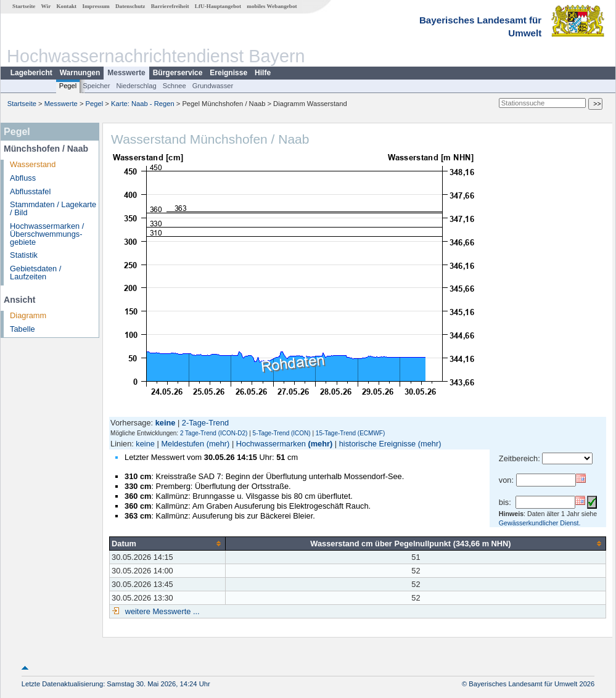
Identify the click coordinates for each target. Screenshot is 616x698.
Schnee (175, 86)
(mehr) (218, 444)
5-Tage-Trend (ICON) (282, 433)
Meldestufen (183, 444)
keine (145, 444)
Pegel (68, 86)
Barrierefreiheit (170, 6)
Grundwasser (213, 86)
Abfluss (23, 178)
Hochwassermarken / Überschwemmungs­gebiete (47, 234)
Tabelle (23, 329)
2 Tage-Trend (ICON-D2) (214, 433)
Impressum (96, 6)
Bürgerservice (178, 73)
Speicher (96, 86)
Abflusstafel (30, 191)
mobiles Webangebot (272, 6)
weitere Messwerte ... (161, 611)
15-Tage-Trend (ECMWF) (350, 433)
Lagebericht (31, 73)
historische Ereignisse (377, 444)
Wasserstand (33, 164)
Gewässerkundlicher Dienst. (540, 523)
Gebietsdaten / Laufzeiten (35, 273)
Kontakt (66, 6)
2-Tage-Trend (205, 423)
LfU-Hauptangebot (218, 6)
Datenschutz (130, 6)
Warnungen (80, 73)
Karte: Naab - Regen (143, 104)
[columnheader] (168, 543)
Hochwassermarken (271, 444)
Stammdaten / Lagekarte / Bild (53, 208)
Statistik (24, 255)
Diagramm (28, 315)
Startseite (24, 6)
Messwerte (126, 73)
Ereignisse (228, 73)
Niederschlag (136, 86)
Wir (46, 6)
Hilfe (263, 73)
